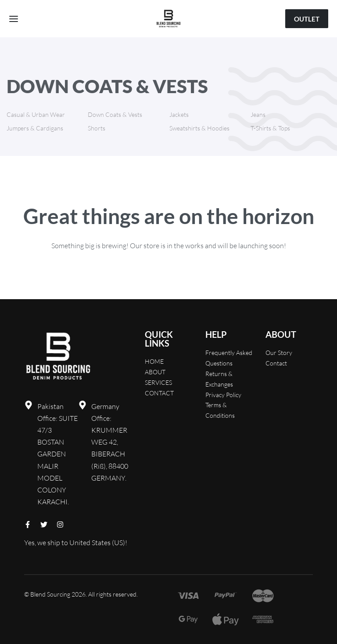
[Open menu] (14, 19)
